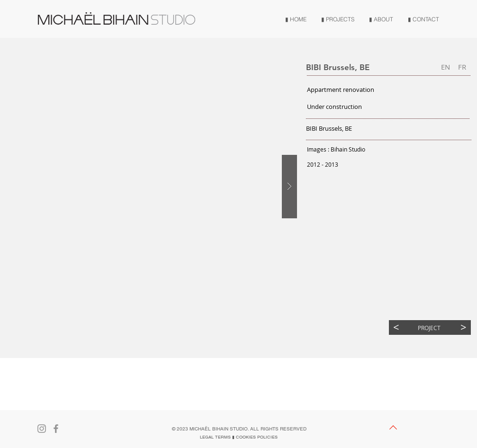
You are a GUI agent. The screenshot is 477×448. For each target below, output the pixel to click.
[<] (396, 327)
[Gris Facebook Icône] (56, 429)
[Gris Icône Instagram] (42, 429)
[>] (463, 327)
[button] (445, 67)
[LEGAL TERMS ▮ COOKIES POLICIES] (239, 437)
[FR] (462, 67)
